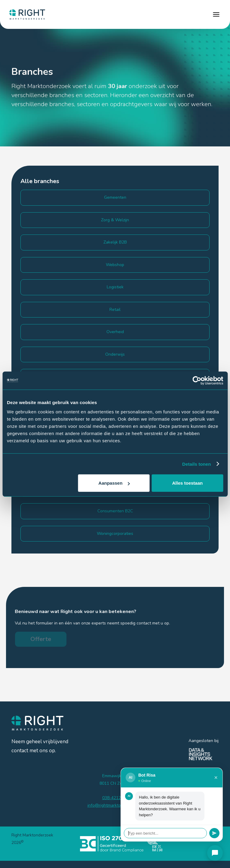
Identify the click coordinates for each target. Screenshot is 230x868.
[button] (216, 14)
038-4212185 (115, 798)
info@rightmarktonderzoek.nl (115, 805)
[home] (26, 14)
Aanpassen (114, 483)
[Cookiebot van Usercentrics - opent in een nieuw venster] (197, 380)
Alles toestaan (188, 483)
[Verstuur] (214, 833)
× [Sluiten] (216, 778)
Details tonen (196, 464)
